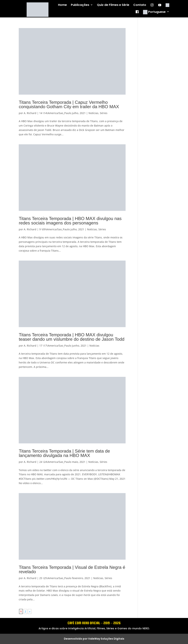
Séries (104, 113)
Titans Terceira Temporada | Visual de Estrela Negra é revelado (72, 569)
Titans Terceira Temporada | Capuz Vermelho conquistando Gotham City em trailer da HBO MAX (69, 104)
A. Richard (30, 113)
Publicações (80, 5)
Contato (140, 5)
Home (62, 5)
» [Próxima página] (30, 611)
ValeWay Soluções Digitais (106, 639)
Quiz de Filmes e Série (113, 5)
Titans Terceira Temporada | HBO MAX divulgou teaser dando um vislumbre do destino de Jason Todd (72, 337)
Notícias (93, 113)
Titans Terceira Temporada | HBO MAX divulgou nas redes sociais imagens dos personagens (70, 221)
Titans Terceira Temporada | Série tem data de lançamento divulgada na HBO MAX (64, 453)
